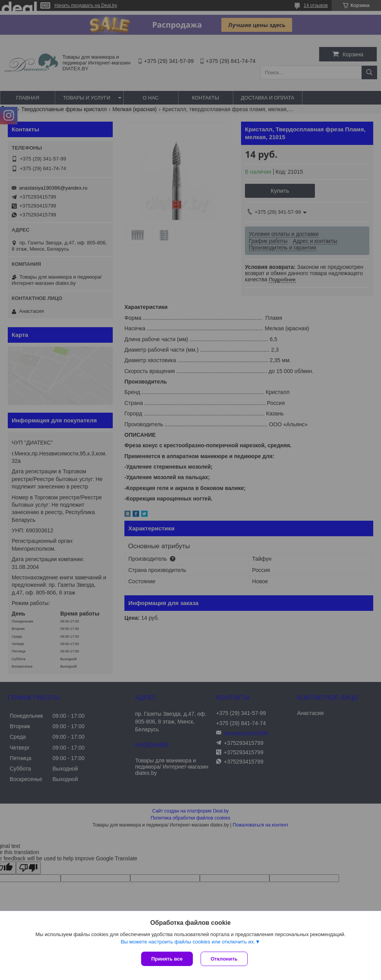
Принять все (167, 959)
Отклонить (224, 959)
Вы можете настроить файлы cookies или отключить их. (188, 942)
